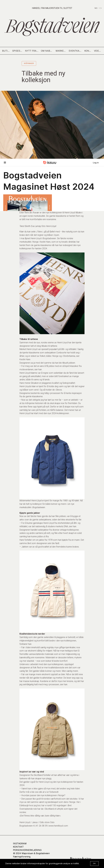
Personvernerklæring (27, 850)
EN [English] (101, 8)
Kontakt (88, 51)
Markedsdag (61, 51)
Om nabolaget (47, 51)
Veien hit (98, 51)
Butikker (6, 51)
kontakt (18, 847)
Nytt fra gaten (32, 51)
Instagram (20, 843)
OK (94, 863)
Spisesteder (18, 51)
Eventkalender (76, 51)
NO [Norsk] (96, 8)
